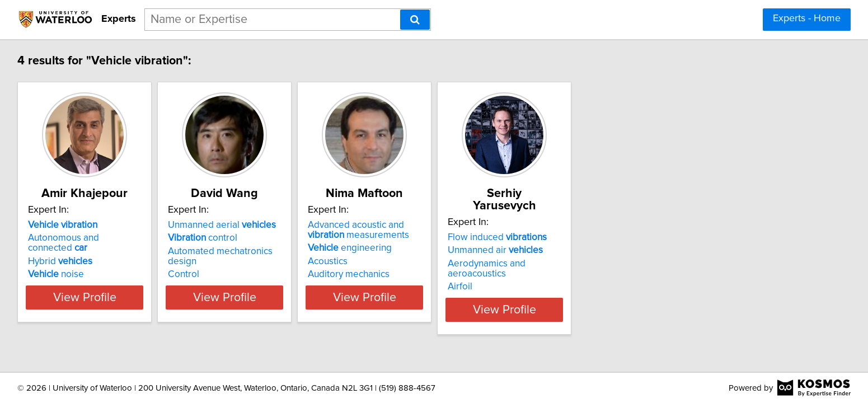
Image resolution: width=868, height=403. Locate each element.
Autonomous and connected (175, 238)
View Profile (179, 297)
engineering (487, 248)
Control (293, 264)
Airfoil (625, 264)
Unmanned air (660, 238)
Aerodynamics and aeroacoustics (682, 251)
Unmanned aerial (331, 225)
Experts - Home (807, 18)
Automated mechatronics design (345, 251)
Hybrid (141, 251)
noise (137, 264)
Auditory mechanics (486, 274)
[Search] (415, 20)
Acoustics (465, 261)
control (312, 238)
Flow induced (662, 225)
